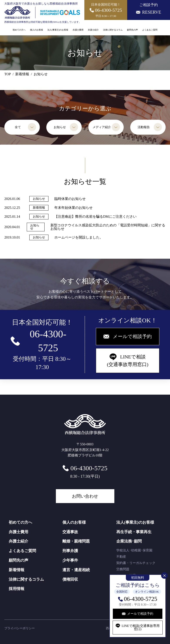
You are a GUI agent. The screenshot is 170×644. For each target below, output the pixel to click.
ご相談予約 (149, 9)
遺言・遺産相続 (76, 570)
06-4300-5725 (141, 599)
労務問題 (123, 569)
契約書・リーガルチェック (136, 563)
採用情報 (17, 589)
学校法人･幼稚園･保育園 (134, 550)
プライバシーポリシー (20, 628)
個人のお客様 (37, 30)
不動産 (121, 557)
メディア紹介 (102, 127)
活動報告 (144, 127)
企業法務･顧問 (129, 541)
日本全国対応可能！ (106, 10)
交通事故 (70, 532)
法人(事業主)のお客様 (58, 30)
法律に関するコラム (113, 30)
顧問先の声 (132, 30)
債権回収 (70, 579)
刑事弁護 (70, 551)
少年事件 (70, 560)
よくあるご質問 (150, 30)
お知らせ (60, 127)
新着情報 (17, 570)
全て (18, 127)
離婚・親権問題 (76, 541)
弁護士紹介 (93, 30)
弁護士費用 (78, 30)
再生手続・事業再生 (134, 532)
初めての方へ (19, 30)
